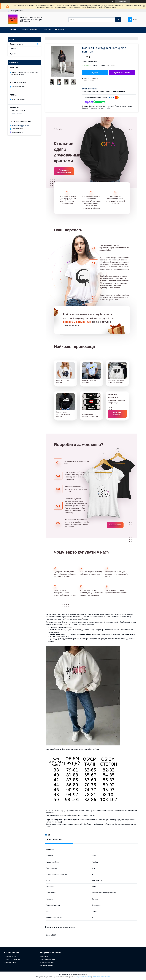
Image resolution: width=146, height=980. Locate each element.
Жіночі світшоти (10, 962)
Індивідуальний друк (47, 959)
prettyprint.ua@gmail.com (21, 126)
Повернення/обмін (46, 965)
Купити (95, 73)
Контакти (60, 30)
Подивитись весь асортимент (64, 171)
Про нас (47, 30)
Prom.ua (84, 975)
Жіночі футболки (10, 957)
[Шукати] (118, 20)
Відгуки (13, 54)
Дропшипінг (44, 957)
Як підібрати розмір (47, 962)
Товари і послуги (29, 30)
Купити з (122, 73)
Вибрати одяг (115, 525)
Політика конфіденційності (101, 977)
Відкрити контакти (117, 414)
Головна (14, 30)
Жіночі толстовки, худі (12, 959)
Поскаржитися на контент (83, 977)
